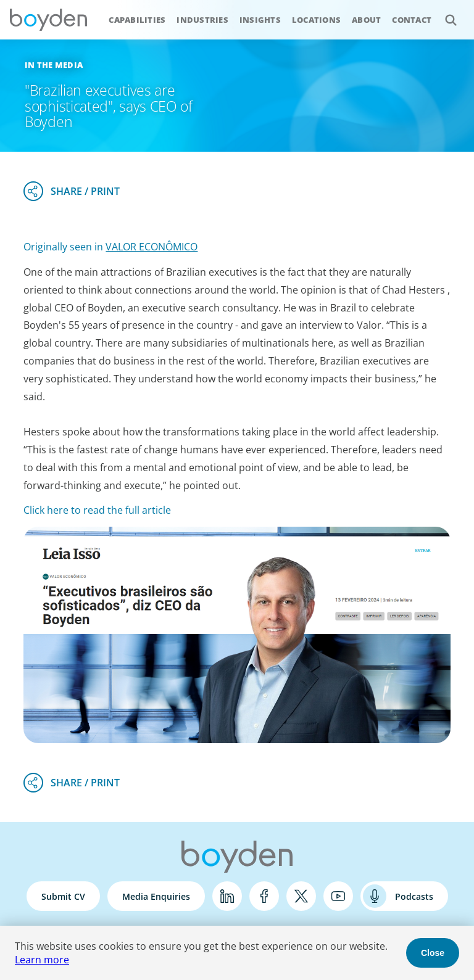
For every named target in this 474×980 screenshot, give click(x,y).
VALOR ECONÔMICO (152, 247)
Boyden (48, 20)
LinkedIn (227, 896)
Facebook (264, 896)
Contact (412, 20)
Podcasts (414, 896)
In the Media (54, 65)
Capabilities (137, 20)
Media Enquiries (156, 896)
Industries (202, 20)
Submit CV (63, 896)
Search (444, 13)
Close (433, 953)
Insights (260, 20)
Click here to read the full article (97, 510)
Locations (316, 20)
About (366, 20)
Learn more (42, 960)
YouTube (338, 896)
